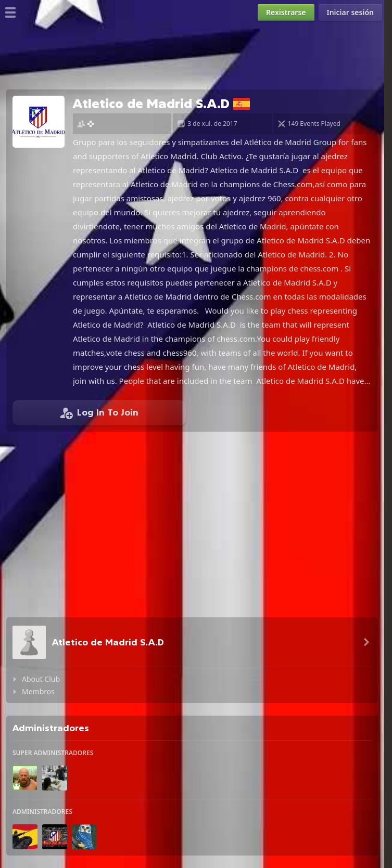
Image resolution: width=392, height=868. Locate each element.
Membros (38, 691)
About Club (41, 679)
